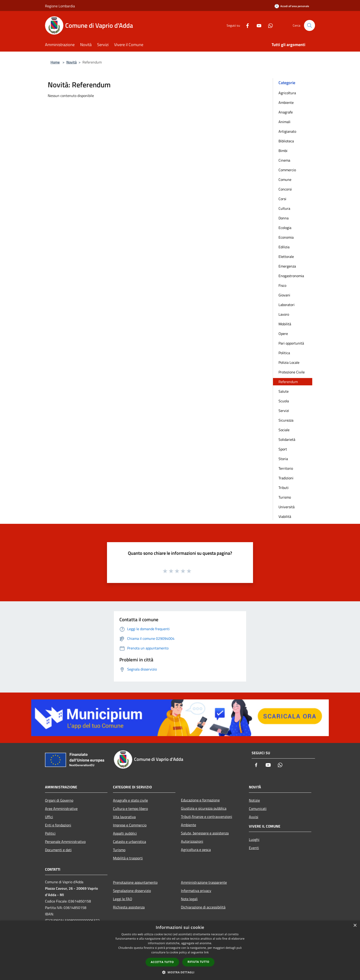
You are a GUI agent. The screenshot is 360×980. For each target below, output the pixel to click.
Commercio (287, 170)
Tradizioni (286, 478)
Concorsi (285, 189)
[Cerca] (309, 25)
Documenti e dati (58, 850)
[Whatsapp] (269, 25)
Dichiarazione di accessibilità (203, 907)
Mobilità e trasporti (128, 858)
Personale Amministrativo (65, 842)
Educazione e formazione (200, 800)
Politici (50, 833)
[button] (180, 972)
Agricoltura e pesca (196, 850)
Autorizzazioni (192, 841)
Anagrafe (286, 112)
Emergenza (287, 266)
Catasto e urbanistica (129, 842)
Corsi (282, 199)
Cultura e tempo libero (130, 809)
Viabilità (285, 516)
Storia (283, 459)
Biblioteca (286, 141)
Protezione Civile (292, 372)
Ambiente (286, 102)
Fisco (282, 285)
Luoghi (254, 839)
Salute (284, 391)
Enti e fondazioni (58, 825)
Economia (286, 237)
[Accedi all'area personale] (292, 6)
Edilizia (284, 247)
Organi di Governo (59, 800)
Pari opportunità (291, 343)
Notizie (254, 800)
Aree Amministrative (61, 809)
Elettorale (286, 257)
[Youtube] (257, 25)
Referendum (288, 382)
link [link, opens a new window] (206, 952)
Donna (284, 218)
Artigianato (287, 131)
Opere (283, 334)
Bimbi (283, 151)
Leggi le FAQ (123, 899)
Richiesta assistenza (129, 907)
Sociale (284, 430)
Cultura (284, 208)
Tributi (284, 488)
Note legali (189, 899)
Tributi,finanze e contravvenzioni (207, 817)
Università (287, 507)
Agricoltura (287, 93)
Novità (72, 62)
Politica (284, 353)
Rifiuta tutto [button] (198, 962)
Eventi (254, 848)
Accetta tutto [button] (162, 962)
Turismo (285, 497)
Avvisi (254, 817)
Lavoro (284, 314)
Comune (285, 179)
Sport (283, 449)
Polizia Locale (289, 362)
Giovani (284, 295)
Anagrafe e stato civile (130, 800)
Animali (284, 122)
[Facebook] (246, 25)
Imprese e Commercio (130, 825)
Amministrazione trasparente (204, 882)
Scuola (284, 401)
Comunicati (258, 809)
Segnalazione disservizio (132, 891)
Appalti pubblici (125, 833)
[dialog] (180, 950)
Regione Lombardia (60, 6)
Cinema (284, 160)
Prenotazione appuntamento (135, 882)
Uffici (49, 817)
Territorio (286, 468)
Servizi (284, 411)
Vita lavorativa (124, 817)
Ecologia (285, 228)
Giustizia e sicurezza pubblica (204, 808)
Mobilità (285, 324)
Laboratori (287, 305)
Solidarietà (287, 439)
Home (55, 62)
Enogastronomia (291, 276)
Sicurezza (286, 420)
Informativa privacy (196, 891)
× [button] (355, 926)
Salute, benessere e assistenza (205, 833)
